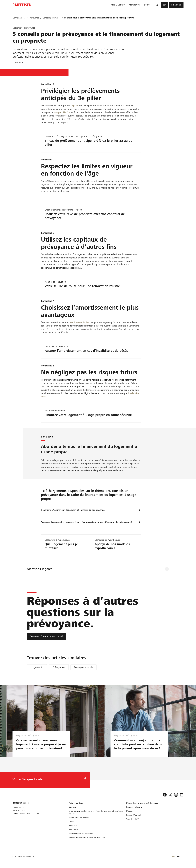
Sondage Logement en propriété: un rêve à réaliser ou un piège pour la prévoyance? (91, 522)
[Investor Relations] (134, 807)
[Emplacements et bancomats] (82, 834)
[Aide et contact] (76, 803)
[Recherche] (157, 5)
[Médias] (129, 811)
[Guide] (71, 822)
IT (183, 857)
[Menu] (164, 5)
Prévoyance (59, 667)
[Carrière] (72, 807)
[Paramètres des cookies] (79, 818)
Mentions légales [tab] (40, 569)
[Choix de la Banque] (48, 780)
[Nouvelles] (73, 826)
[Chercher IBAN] (133, 819)
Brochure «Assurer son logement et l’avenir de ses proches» (91, 510)
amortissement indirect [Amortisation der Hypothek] (79, 322)
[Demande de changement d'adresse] (142, 803)
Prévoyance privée (84, 667)
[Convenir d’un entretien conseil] (46, 636)
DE (173, 857)
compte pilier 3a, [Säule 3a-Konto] (62, 112)
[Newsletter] (74, 830)
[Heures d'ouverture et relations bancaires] (87, 838)
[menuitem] (118, 5)
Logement (37, 667)
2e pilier (74, 106)
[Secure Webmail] (133, 815)
